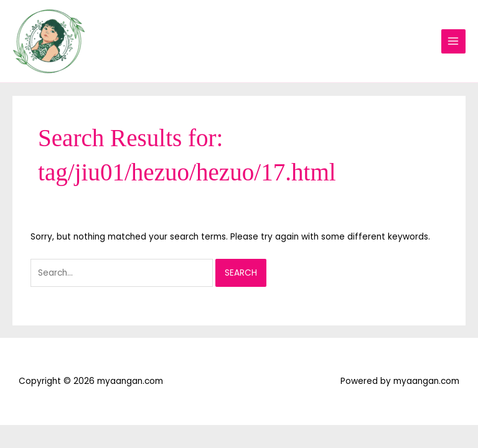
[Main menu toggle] (453, 41)
